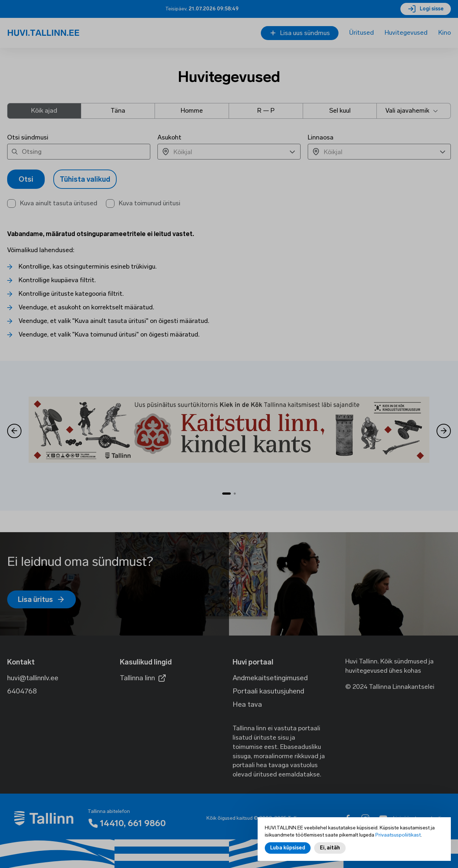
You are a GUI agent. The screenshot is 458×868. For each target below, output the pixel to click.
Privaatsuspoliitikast (398, 835)
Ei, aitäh (330, 848)
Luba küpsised (288, 848)
